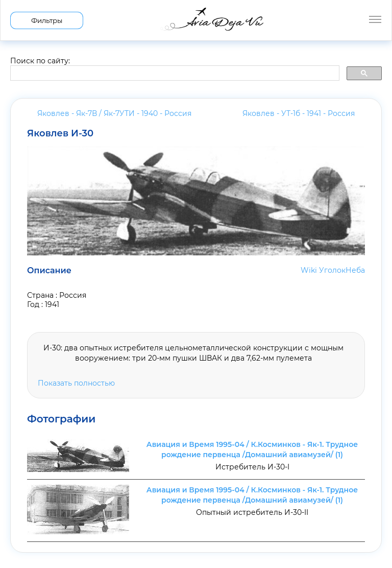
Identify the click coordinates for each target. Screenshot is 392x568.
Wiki (309, 270)
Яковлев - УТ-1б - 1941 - (299, 113)
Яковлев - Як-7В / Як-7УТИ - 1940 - (114, 113)
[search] (174, 74)
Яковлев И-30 (60, 133)
